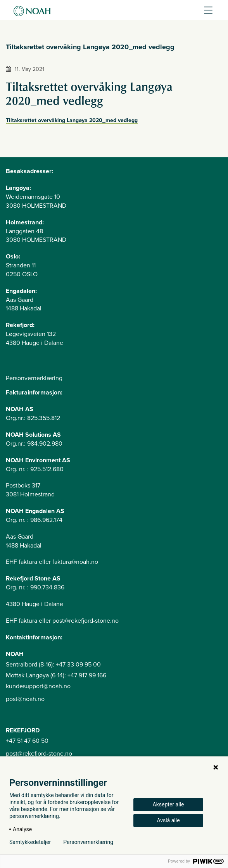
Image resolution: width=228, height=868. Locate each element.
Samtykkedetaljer (30, 842)
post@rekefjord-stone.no (39, 754)
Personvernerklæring (34, 378)
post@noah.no (25, 699)
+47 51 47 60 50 (27, 741)
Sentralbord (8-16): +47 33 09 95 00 (53, 665)
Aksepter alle (168, 804)
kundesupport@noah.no (38, 686)
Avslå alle (168, 820)
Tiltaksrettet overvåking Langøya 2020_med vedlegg (72, 120)
